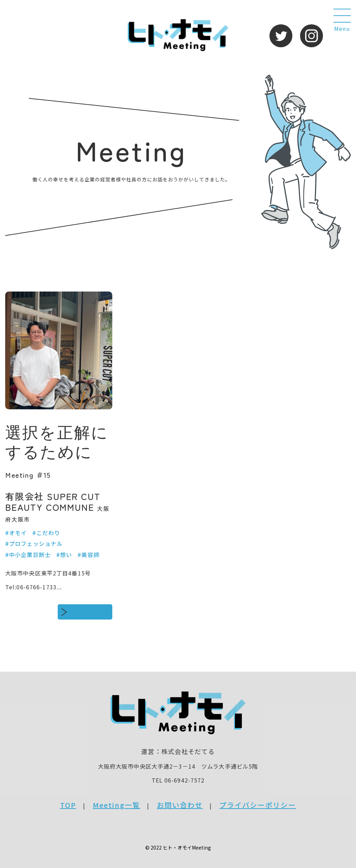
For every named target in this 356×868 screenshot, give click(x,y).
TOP (68, 805)
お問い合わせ (180, 805)
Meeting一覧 (116, 805)
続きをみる (90, 612)
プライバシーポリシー (258, 805)
